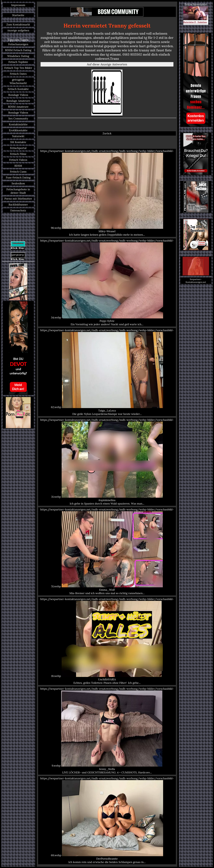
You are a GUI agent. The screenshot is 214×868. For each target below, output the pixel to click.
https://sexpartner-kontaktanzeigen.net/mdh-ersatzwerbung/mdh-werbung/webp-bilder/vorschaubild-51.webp (107, 551)
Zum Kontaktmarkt (18, 25)
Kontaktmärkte (18, 124)
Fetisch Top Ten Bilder (18, 68)
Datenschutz (18, 210)
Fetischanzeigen (18, 44)
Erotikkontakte (18, 130)
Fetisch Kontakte (18, 89)
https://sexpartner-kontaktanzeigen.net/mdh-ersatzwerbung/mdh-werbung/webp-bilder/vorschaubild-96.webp (107, 193)
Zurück (107, 133)
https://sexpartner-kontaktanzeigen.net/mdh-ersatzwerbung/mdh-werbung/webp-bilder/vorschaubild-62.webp (107, 372)
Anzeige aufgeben (18, 30)
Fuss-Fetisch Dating (18, 178)
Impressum (18, 5)
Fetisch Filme (18, 154)
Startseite (18, 15)
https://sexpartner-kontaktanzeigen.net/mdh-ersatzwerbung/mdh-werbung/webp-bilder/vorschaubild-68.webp (107, 820)
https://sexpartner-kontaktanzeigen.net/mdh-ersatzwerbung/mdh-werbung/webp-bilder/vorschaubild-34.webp (107, 282)
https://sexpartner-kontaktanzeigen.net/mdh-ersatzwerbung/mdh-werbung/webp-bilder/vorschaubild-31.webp (107, 462)
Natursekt (18, 136)
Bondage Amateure (18, 101)
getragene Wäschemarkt (18, 81)
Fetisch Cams (18, 172)
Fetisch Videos (18, 160)
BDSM (18, 166)
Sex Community (18, 119)
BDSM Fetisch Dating (18, 50)
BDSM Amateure (18, 107)
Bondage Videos (18, 95)
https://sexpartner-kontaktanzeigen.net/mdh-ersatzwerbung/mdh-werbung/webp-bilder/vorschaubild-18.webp (107, 641)
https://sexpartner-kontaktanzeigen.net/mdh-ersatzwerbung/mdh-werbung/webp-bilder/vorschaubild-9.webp (107, 731)
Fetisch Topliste (18, 62)
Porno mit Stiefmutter (18, 199)
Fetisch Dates (18, 74)
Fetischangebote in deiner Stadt (18, 191)
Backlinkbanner (18, 205)
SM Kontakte (18, 142)
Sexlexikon (18, 183)
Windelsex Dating (18, 56)
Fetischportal (18, 148)
